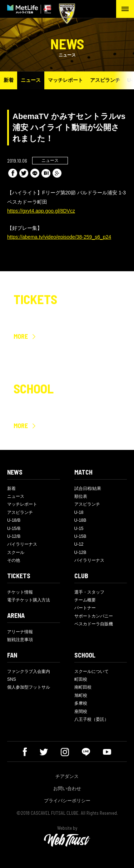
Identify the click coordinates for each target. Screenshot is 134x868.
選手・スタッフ (89, 592)
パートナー (85, 608)
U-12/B (14, 536)
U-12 (79, 544)
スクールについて (91, 671)
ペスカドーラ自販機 (94, 624)
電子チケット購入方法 (29, 600)
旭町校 (81, 695)
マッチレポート (65, 80)
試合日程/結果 (88, 488)
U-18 (79, 512)
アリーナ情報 (20, 632)
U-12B (80, 552)
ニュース (31, 80)
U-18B (80, 520)
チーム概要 (85, 600)
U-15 (79, 529)
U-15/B (14, 529)
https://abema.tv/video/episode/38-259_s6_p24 (59, 237)
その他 (14, 560)
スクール (16, 552)
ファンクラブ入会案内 (29, 671)
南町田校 (83, 687)
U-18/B (14, 520)
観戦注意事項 (20, 640)
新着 (9, 80)
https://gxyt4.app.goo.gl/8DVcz (41, 211)
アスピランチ (105, 80)
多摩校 (81, 703)
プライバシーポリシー (67, 801)
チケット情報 (20, 592)
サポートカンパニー (94, 616)
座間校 (81, 711)
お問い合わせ (67, 788)
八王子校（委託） (91, 719)
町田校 (81, 679)
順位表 (81, 496)
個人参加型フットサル (29, 687)
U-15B (80, 536)
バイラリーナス (22, 544)
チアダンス (67, 776)
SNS (12, 679)
